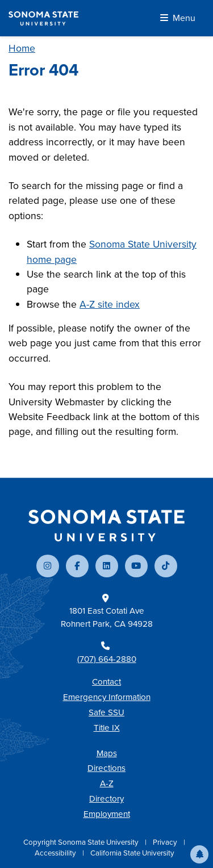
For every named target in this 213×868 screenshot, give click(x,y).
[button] (199, 854)
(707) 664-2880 (107, 659)
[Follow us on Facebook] (77, 566)
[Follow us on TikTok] (166, 566)
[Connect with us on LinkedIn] (107, 566)
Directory (106, 799)
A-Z (107, 783)
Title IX (107, 728)
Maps (107, 753)
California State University (132, 853)
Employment (107, 814)
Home (22, 48)
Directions (106, 768)
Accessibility (56, 853)
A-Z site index (110, 304)
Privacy (166, 842)
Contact (106, 682)
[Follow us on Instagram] (48, 566)
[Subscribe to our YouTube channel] (136, 566)
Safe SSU (106, 712)
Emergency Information (107, 697)
